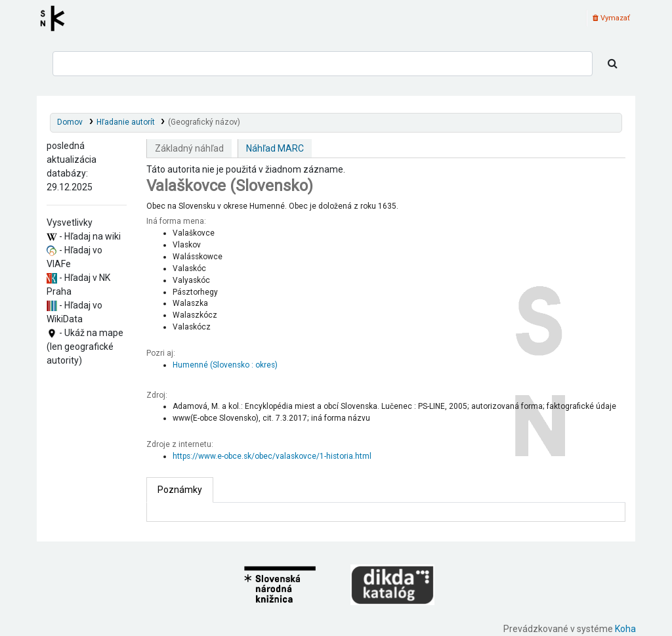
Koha (625, 629)
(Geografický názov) (204, 122)
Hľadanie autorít (126, 122)
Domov (70, 122)
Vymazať (611, 18)
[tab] (180, 490)
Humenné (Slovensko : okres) (225, 365)
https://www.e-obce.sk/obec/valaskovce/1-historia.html (272, 456)
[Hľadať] (613, 64)
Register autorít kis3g (56, 18)
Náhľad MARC (275, 148)
